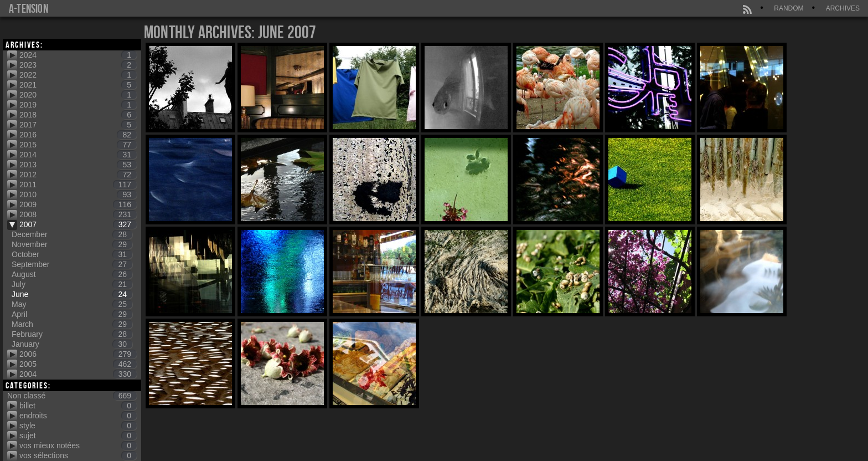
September (72, 264)
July (72, 284)
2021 (78, 85)
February (72, 334)
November (72, 244)
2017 (78, 125)
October (72, 254)
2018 (78, 115)
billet (78, 406)
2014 (78, 155)
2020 (78, 95)
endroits (78, 416)
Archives (843, 8)
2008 (78, 214)
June (72, 294)
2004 (78, 374)
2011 (78, 185)
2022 (78, 75)
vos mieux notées (78, 445)
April (72, 314)
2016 (78, 135)
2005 (78, 364)
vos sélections (78, 455)
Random (789, 8)
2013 (78, 165)
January (72, 344)
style (78, 426)
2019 (78, 105)
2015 (78, 145)
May (72, 304)
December (72, 234)
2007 (78, 224)
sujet (78, 436)
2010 (78, 194)
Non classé (72, 396)
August (72, 274)
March (72, 324)
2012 (78, 175)
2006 (78, 354)
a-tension (29, 8)
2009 (78, 204)
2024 (78, 55)
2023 (78, 65)
